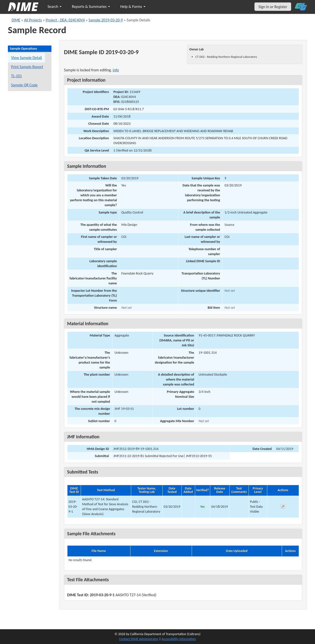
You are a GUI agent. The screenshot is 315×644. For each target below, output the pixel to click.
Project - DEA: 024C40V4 (65, 20)
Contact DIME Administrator (139, 639)
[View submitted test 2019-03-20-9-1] (283, 507)
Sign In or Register (273, 7)
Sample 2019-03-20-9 (106, 20)
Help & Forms (133, 7)
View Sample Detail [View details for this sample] (26, 58)
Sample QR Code (24, 85)
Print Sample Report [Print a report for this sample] (27, 67)
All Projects (33, 20)
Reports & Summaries (91, 7)
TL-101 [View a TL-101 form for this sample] (16, 76)
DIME (16, 20)
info (116, 70)
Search (55, 7)
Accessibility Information (179, 639)
